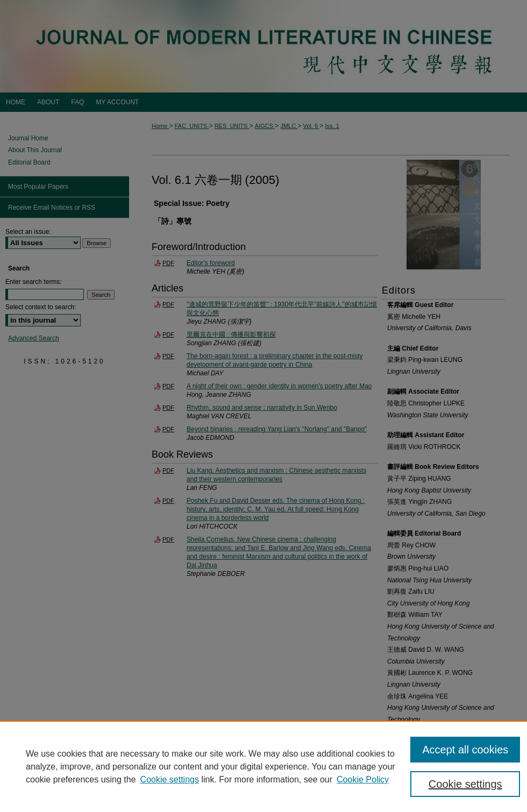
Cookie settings (170, 779)
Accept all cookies (465, 750)
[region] (263, 766)
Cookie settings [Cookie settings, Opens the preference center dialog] (465, 784)
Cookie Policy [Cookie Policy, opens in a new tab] (363, 779)
